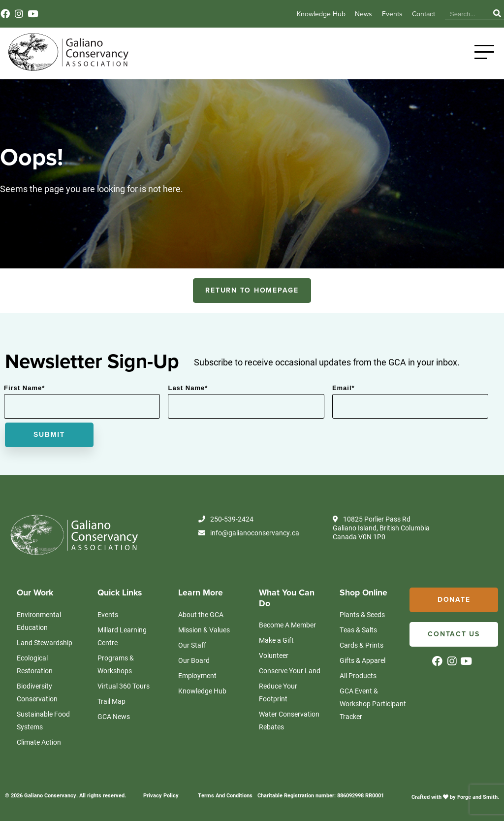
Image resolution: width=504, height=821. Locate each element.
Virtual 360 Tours (124, 686)
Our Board (194, 660)
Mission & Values (204, 630)
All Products (358, 675)
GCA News (114, 716)
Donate (454, 600)
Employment (197, 675)
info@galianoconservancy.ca (249, 533)
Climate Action (39, 742)
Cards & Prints (362, 645)
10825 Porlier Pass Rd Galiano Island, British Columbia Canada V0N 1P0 (381, 528)
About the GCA (201, 614)
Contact (424, 14)
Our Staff (192, 645)
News (363, 14)
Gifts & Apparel (362, 660)
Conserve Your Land (290, 671)
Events (392, 14)
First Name (24, 388)
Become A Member (287, 625)
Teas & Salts (358, 630)
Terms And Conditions (225, 795)
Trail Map (111, 701)
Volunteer (274, 655)
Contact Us (454, 634)
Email (344, 388)
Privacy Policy (161, 795)
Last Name (188, 388)
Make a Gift (276, 640)
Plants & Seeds (362, 614)
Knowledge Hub (321, 14)
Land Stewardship (45, 642)
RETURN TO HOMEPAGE (252, 290)
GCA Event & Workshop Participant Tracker (373, 704)
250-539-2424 (226, 519)
